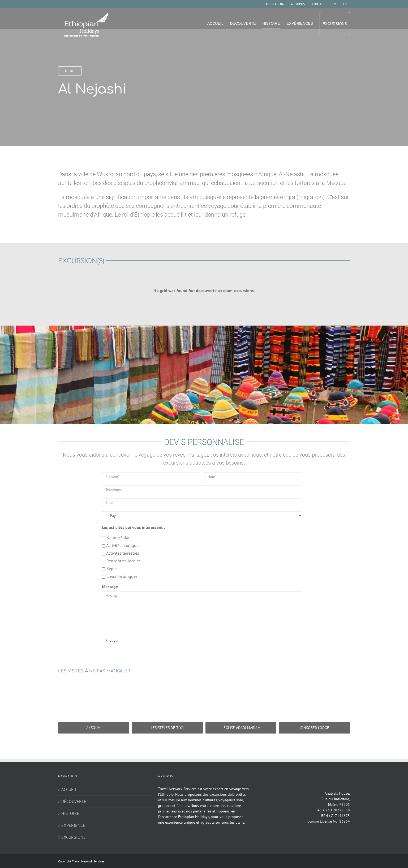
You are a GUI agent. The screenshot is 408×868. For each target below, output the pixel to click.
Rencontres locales (121, 561)
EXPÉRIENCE (73, 825)
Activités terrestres (121, 553)
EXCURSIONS (74, 837)
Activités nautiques (121, 545)
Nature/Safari (116, 538)
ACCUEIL (69, 789)
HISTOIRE (70, 813)
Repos (110, 568)
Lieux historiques (120, 576)
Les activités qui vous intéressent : (133, 527)
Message (110, 587)
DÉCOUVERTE (74, 801)
